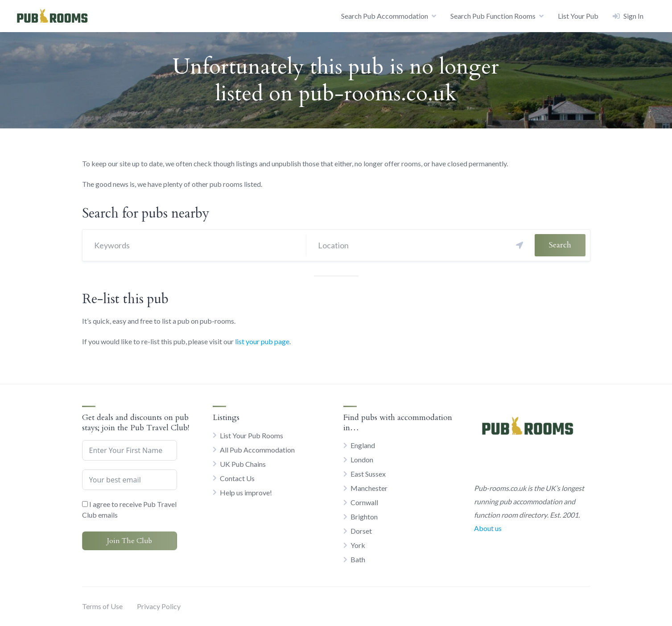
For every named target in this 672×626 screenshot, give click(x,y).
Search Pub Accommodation (385, 16)
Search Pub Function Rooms (493, 16)
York (358, 545)
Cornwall (364, 502)
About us (488, 528)
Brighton (364, 517)
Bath (358, 559)
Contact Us (237, 478)
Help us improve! (246, 492)
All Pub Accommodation (257, 450)
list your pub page (262, 341)
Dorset (361, 531)
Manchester (369, 488)
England (363, 445)
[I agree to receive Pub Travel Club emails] (85, 504)
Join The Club (130, 541)
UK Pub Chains (243, 464)
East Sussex (368, 474)
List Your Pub (578, 16)
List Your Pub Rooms (251, 435)
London (362, 459)
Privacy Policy (159, 606)
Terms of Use (102, 606)
